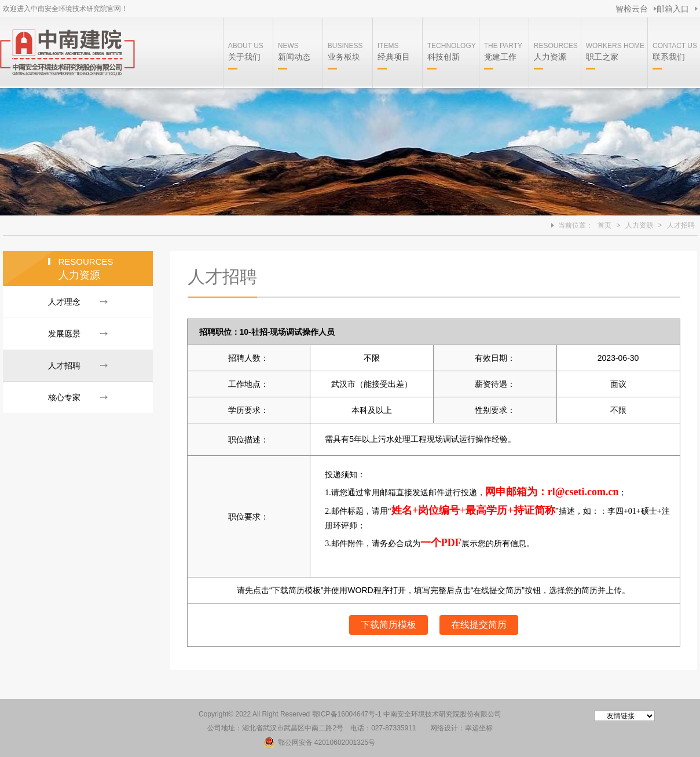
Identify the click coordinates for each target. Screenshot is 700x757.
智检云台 (632, 9)
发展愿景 (64, 334)
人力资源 (639, 225)
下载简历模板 (389, 625)
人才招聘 (681, 225)
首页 (604, 225)
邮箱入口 (673, 9)
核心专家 (64, 397)
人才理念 (64, 302)
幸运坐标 (479, 728)
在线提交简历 (479, 625)
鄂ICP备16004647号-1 (347, 714)
